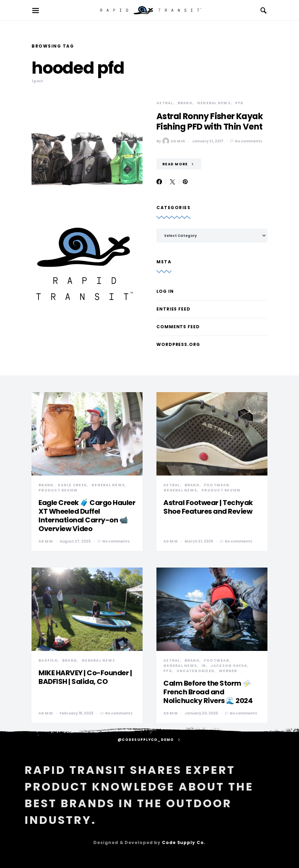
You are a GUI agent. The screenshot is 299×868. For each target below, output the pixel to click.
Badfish (48, 660)
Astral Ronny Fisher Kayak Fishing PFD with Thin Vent (210, 121)
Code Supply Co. (184, 842)
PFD (240, 103)
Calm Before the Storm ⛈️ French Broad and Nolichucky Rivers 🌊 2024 (208, 692)
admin (174, 141)
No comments (249, 141)
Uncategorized (195, 671)
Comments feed (178, 327)
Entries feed (173, 309)
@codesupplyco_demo (146, 740)
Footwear (216, 485)
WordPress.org (178, 344)
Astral (165, 103)
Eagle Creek (72, 485)
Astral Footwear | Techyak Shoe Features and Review (208, 507)
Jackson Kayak (229, 666)
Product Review (58, 490)
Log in (165, 291)
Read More (175, 164)
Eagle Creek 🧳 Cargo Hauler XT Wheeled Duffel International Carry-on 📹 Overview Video (87, 516)
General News (214, 103)
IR (204, 666)
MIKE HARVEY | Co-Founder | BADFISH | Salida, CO (85, 677)
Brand (185, 103)
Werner (228, 671)
